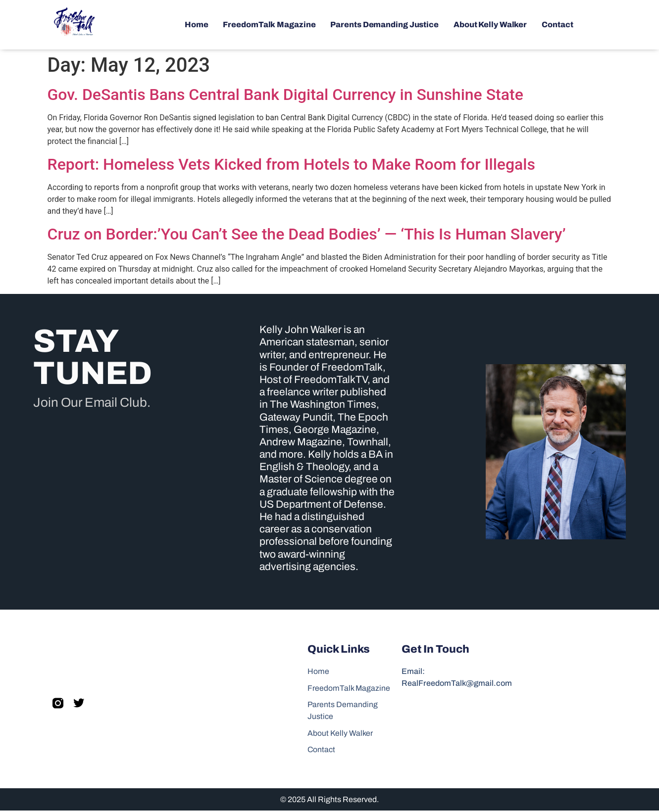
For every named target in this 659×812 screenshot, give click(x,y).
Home (197, 24)
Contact (557, 24)
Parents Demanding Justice (384, 24)
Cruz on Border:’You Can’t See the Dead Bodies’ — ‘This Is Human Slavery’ (307, 234)
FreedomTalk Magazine (269, 24)
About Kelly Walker (490, 24)
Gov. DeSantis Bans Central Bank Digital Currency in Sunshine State (285, 95)
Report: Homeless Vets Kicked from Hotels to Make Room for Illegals (291, 164)
